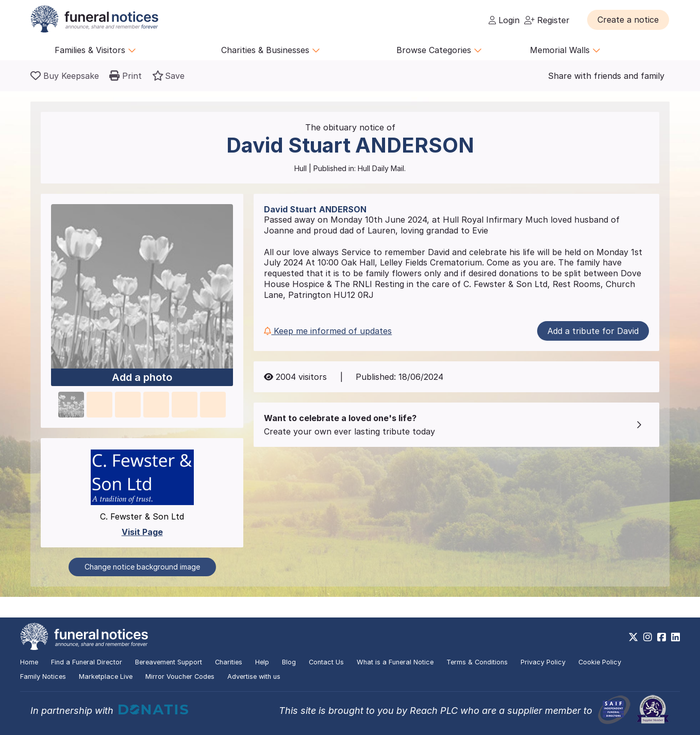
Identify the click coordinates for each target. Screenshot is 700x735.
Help (262, 662)
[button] (628, 20)
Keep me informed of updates (328, 331)
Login (504, 20)
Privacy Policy (543, 662)
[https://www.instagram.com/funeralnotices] (648, 637)
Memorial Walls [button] (565, 50)
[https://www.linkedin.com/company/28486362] (676, 637)
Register (547, 20)
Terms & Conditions (477, 662)
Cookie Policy (600, 662)
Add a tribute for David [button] (593, 331)
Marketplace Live (106, 676)
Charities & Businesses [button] (271, 50)
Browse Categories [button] (439, 50)
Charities (229, 662)
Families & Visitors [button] (95, 50)
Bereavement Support (169, 662)
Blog (289, 662)
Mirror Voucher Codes (180, 676)
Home (29, 662)
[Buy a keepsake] (65, 76)
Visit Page (142, 532)
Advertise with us (254, 676)
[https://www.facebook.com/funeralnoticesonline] (662, 637)
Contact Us (326, 662)
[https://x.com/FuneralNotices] (633, 637)
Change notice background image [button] (142, 567)
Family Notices (43, 676)
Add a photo (142, 378)
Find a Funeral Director (87, 662)
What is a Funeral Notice (395, 662)
